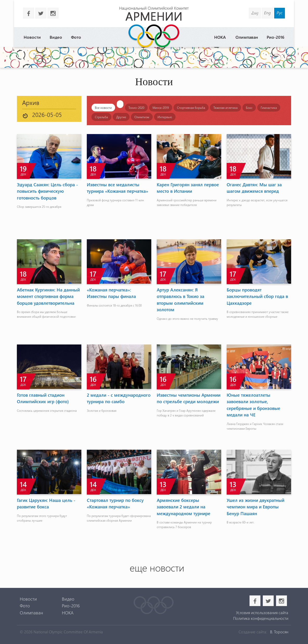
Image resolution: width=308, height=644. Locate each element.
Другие (121, 117)
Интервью (165, 117)
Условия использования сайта (262, 613)
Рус (280, 13)
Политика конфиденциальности (261, 618)
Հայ (255, 13)
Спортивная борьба (191, 108)
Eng (267, 13)
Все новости (103, 108)
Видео (56, 37)
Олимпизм (142, 117)
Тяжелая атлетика (225, 108)
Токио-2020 (136, 108)
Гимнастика (269, 108)
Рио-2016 (276, 37)
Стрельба (101, 117)
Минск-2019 (161, 108)
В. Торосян (279, 632)
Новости (32, 37)
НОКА (220, 37)
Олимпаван (247, 37)
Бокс (249, 108)
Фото (76, 37)
